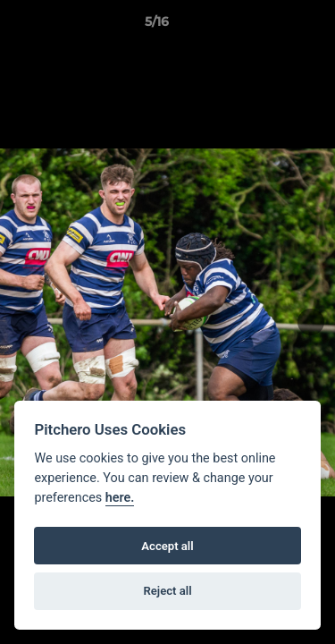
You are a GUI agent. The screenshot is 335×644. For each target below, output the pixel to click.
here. (120, 498)
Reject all (167, 591)
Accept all (167, 546)
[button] (271, 26)
